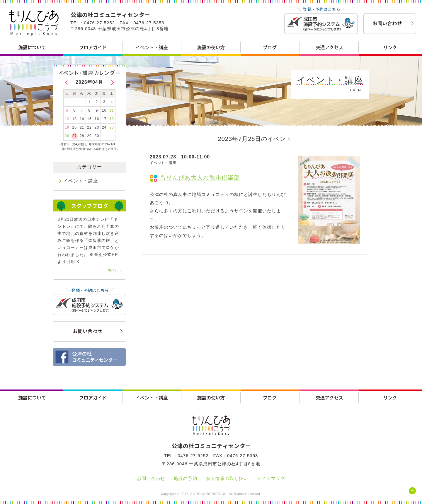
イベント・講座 (81, 181)
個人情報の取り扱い (227, 478)
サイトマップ (271, 478)
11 (112, 110)
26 (67, 136)
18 (112, 119)
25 (112, 127)
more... (114, 270)
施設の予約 (186, 478)
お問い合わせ (151, 478)
